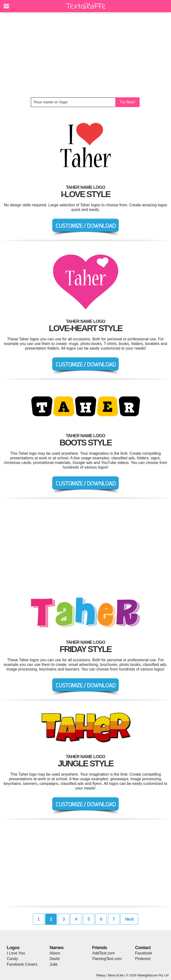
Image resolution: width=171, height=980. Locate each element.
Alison (55, 953)
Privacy (101, 975)
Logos (13, 948)
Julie (54, 964)
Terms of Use (115, 975)
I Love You (16, 953)
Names (57, 948)
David (55, 959)
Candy (12, 959)
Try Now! (127, 102)
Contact (143, 948)
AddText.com (104, 953)
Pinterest (143, 959)
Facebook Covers (22, 964)
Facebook (144, 953)
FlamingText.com (107, 959)
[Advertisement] (85, 55)
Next (129, 919)
